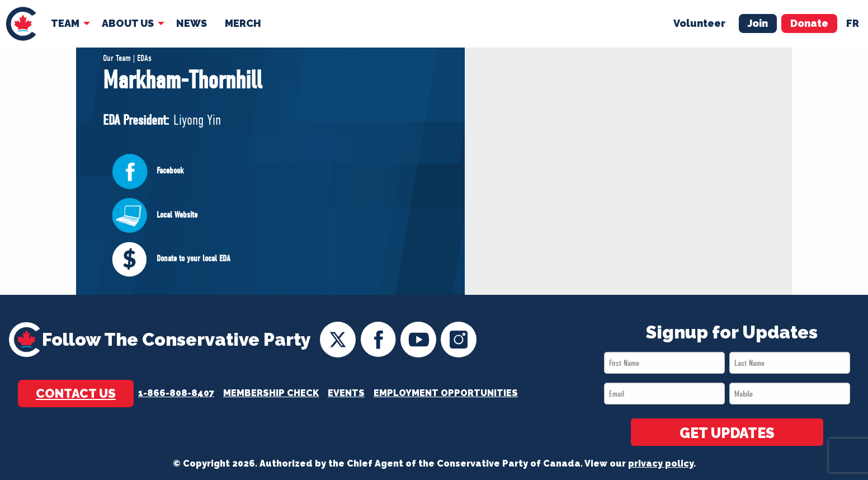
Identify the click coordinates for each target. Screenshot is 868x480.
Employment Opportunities (446, 393)
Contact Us (76, 393)
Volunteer (699, 23)
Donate (809, 23)
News (192, 23)
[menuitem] (21, 24)
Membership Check (271, 393)
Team (65, 23)
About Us (128, 23)
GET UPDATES (727, 433)
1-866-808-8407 (176, 393)
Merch (243, 23)
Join (758, 23)
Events (346, 393)
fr (853, 23)
